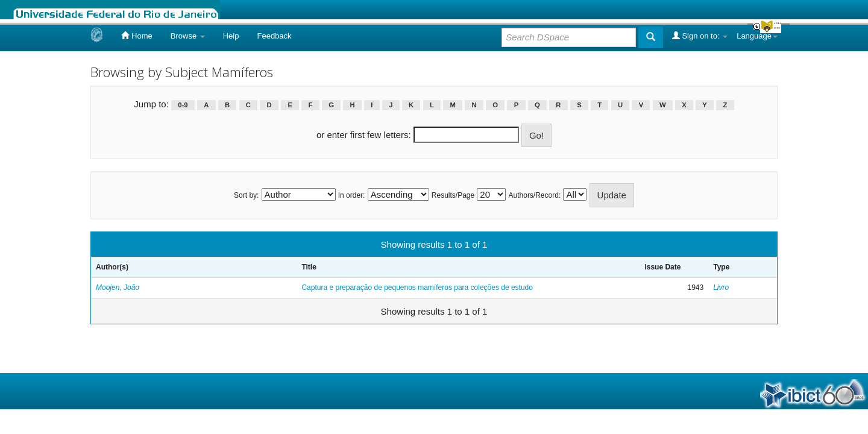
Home (137, 36)
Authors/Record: (535, 195)
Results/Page (453, 195)
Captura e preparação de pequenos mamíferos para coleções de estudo (417, 288)
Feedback (274, 36)
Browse (188, 36)
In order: (352, 195)
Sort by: (246, 195)
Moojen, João (118, 288)
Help (231, 36)
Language (757, 36)
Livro (721, 288)
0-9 (183, 105)
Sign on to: (700, 36)
